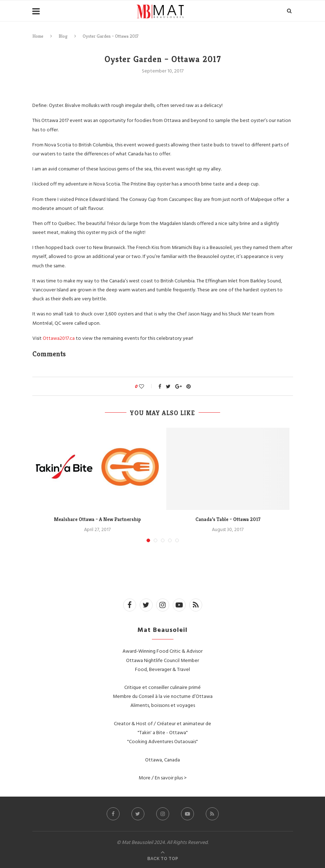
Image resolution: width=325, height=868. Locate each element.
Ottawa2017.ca (59, 338)
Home (38, 36)
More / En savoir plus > (163, 777)
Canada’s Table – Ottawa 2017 (228, 519)
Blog (63, 36)
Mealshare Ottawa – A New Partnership (97, 519)
